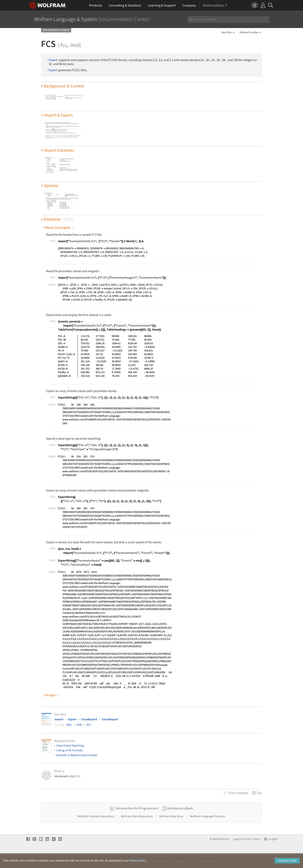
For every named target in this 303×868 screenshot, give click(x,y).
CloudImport (110, 719)
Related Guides (249, 32)
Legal (237, 853)
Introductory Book (180, 822)
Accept (287, 861)
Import (53, 60)
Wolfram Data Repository (137, 830)
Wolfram (224, 853)
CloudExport (89, 719)
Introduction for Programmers (137, 822)
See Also (227, 32)
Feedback (238, 793)
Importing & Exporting (70, 745)
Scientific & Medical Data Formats (77, 755)
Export (53, 70)
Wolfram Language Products (208, 830)
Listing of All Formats (69, 750)
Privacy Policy (252, 853)
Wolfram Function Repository (96, 830)
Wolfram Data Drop (171, 830)
